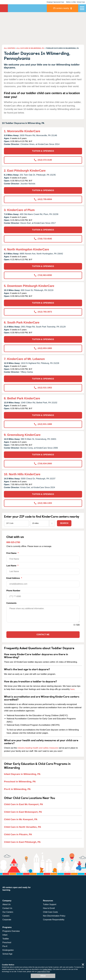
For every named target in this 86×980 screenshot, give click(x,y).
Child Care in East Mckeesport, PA (23, 812)
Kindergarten (8, 950)
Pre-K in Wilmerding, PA (17, 789)
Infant (5, 935)
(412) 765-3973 (43, 312)
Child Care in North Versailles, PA (23, 827)
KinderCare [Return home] (4, 8)
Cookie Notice (47, 969)
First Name (43, 557)
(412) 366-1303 (43, 503)
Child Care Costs (50, 912)
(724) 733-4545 (43, 239)
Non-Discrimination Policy (54, 916)
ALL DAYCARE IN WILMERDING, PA (31, 48)
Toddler (6, 939)
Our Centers (8, 912)
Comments (11, 603)
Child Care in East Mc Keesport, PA (23, 804)
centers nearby (61, 8)
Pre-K (5, 946)
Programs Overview (11, 931)
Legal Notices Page (43, 972)
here (72, 689)
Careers (6, 916)
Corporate (7, 920)
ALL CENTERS (9, 48)
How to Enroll (49, 908)
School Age (7, 954)
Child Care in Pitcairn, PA (18, 834)
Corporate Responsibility (54, 920)
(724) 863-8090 (43, 275)
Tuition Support (50, 904)
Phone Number (43, 595)
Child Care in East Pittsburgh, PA (22, 842)
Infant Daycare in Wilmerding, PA (22, 774)
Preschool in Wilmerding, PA (20, 782)
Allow (43, 976)
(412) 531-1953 (43, 388)
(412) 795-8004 (43, 199)
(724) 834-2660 (43, 464)
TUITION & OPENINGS (43, 151)
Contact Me (43, 635)
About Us (6, 904)
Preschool (7, 942)
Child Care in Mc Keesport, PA (21, 819)
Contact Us (7, 908)
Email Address (43, 582)
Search (64, 523)
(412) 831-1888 (43, 424)
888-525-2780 (13, 542)
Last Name (43, 570)
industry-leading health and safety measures (38, 748)
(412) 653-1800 (43, 348)
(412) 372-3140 (43, 160)
